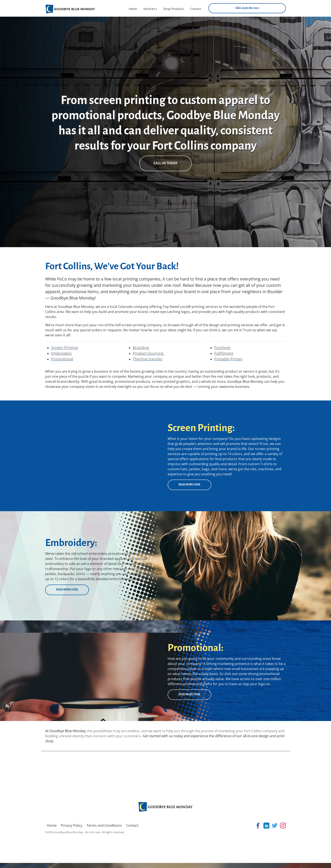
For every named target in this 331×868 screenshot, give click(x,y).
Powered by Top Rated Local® (24, 865)
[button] (150, 9)
